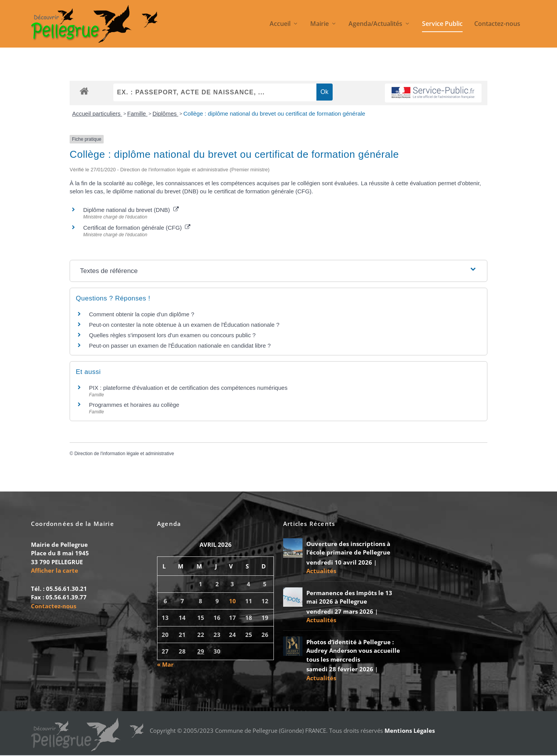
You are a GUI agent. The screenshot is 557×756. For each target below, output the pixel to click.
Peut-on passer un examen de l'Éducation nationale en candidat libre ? (180, 346)
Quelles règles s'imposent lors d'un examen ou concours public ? (172, 336)
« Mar (165, 665)
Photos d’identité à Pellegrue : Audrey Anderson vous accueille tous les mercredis (353, 651)
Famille (138, 114)
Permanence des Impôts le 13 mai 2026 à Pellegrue (349, 598)
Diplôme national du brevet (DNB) (131, 210)
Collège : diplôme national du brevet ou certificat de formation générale (274, 114)
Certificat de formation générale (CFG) (137, 228)
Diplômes (165, 114)
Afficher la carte (55, 571)
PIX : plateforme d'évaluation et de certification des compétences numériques (188, 388)
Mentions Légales (410, 731)
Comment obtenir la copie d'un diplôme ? (142, 315)
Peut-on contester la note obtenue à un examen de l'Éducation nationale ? (184, 325)
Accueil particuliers (97, 114)
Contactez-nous (497, 25)
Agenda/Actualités (375, 25)
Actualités (321, 571)
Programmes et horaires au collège (134, 405)
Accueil (280, 25)
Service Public (442, 25)
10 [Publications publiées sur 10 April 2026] (232, 601)
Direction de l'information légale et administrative (124, 454)
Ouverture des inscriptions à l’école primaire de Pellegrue (348, 549)
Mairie (320, 25)
